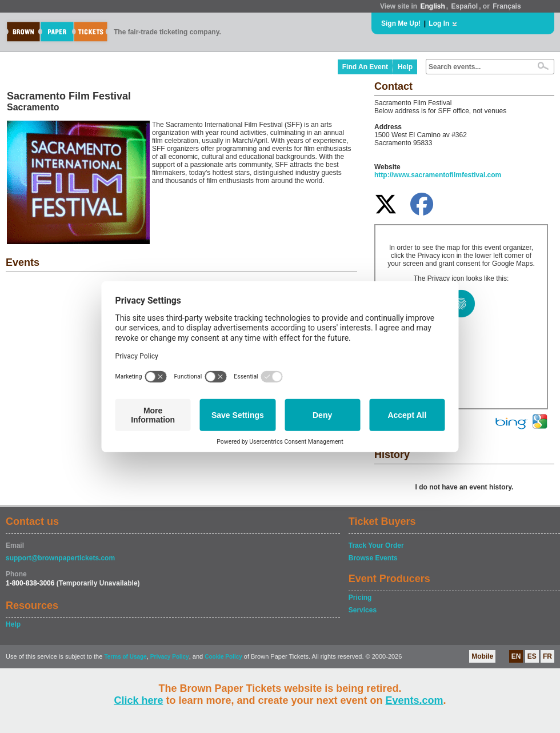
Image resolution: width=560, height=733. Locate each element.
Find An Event (365, 67)
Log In (439, 23)
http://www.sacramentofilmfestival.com (438, 175)
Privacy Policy (170, 657)
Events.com (415, 700)
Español (465, 6)
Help (405, 67)
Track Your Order (376, 545)
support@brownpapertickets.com (60, 558)
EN (516, 656)
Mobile (482, 656)
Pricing (360, 597)
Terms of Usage (125, 657)
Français (507, 6)
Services (363, 610)
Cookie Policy (223, 657)
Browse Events (373, 558)
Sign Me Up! (401, 23)
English (432, 6)
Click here (138, 700)
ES (532, 656)
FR (547, 656)
